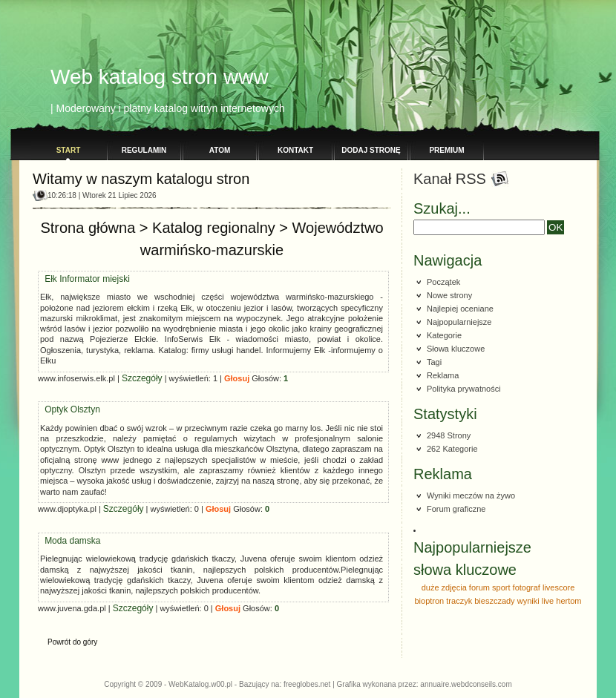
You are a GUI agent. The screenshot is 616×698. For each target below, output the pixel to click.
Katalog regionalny (214, 217)
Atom (220, 150)
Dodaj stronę (371, 150)
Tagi (434, 362)
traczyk (459, 601)
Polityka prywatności (464, 389)
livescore (558, 587)
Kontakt (295, 150)
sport (501, 587)
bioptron (429, 601)
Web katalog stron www (160, 77)
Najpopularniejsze (459, 322)
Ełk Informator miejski (87, 268)
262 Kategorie (452, 449)
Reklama (443, 375)
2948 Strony (449, 435)
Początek (443, 282)
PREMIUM (446, 150)
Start (69, 150)
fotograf (527, 587)
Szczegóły (142, 367)
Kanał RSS (450, 179)
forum (479, 587)
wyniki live (536, 601)
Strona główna (88, 217)
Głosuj (237, 367)
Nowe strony (449, 295)
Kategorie (444, 335)
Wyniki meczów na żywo (471, 495)
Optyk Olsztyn (72, 398)
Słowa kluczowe (456, 349)
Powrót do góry (72, 631)
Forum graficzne (456, 509)
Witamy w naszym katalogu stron (141, 179)
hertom (569, 601)
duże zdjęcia (444, 587)
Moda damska (72, 530)
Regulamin (144, 150)
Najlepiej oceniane (460, 309)
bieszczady (494, 601)
